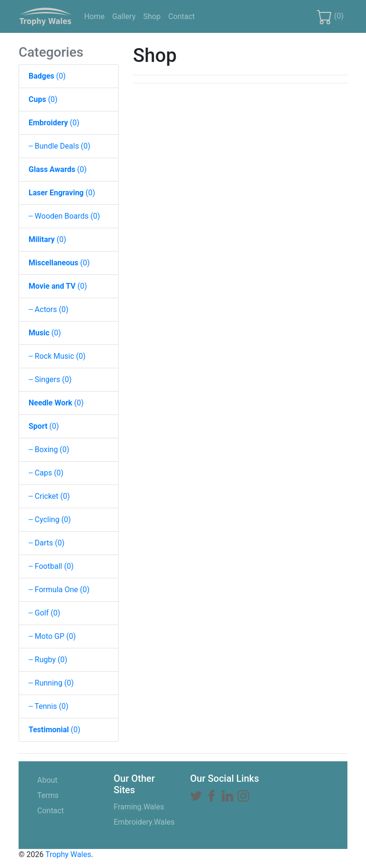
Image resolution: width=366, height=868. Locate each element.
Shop (153, 16)
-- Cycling (50, 520)
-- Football (51, 566)
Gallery (126, 16)
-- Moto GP (52, 636)
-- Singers (50, 379)
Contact (183, 16)
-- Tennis (49, 706)
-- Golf (44, 613)
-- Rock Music (57, 356)
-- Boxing (49, 449)
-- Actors (49, 309)
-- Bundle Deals (60, 146)
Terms (62, 795)
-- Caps (46, 473)
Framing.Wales (139, 807)
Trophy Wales (68, 854)
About (62, 779)
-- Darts (46, 543)
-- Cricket (49, 496)
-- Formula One (59, 590)
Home (96, 16)
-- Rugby (48, 660)
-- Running (51, 683)
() (330, 17)
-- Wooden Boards (64, 216)
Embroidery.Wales (144, 822)
